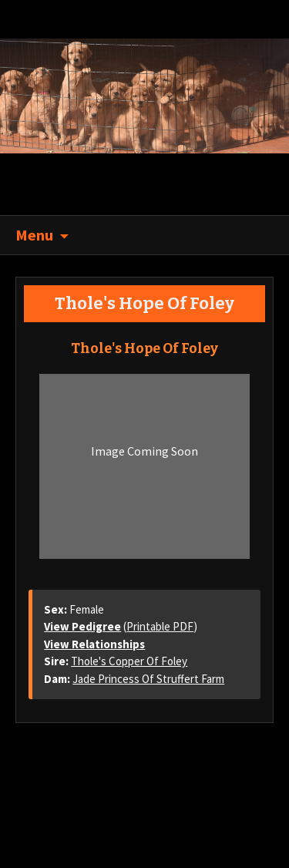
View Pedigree (82, 626)
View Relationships (94, 644)
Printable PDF (160, 626)
